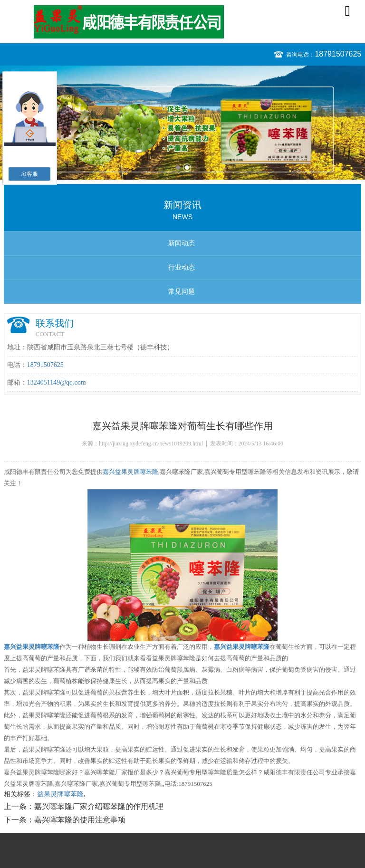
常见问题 (182, 292)
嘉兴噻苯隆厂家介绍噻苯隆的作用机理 (99, 806)
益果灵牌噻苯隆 (60, 794)
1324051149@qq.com (57, 382)
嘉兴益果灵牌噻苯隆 (130, 472)
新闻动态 (182, 243)
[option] (182, 123)
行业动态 (182, 267)
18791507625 (338, 54)
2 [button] (187, 168)
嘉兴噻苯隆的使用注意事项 (80, 820)
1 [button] (178, 168)
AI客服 (30, 174)
